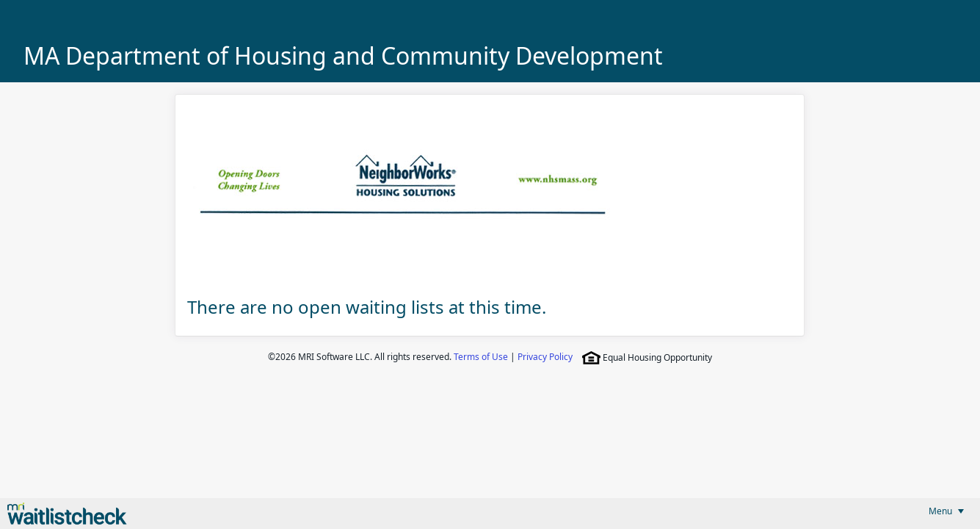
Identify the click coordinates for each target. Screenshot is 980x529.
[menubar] (946, 511)
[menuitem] (946, 511)
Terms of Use (481, 357)
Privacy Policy (545, 357)
